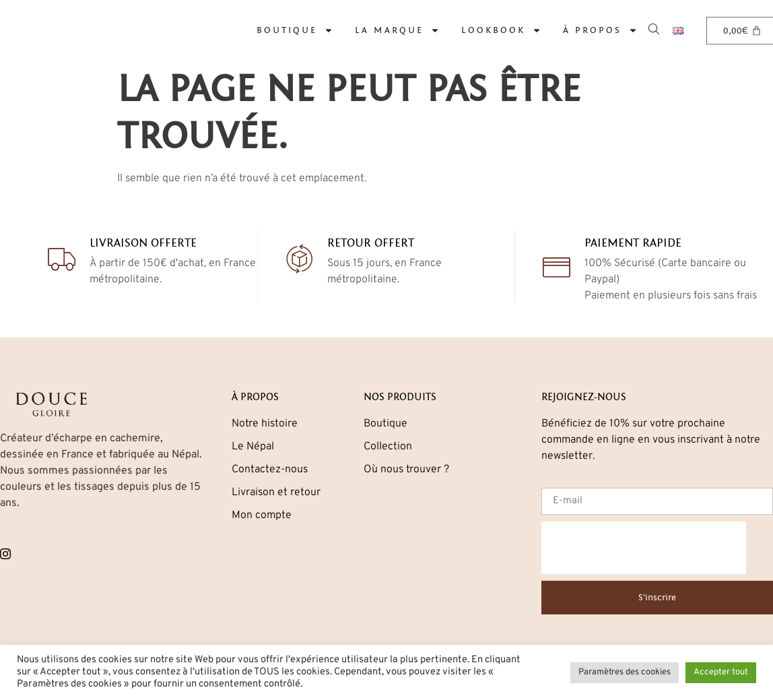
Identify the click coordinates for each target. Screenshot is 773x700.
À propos (600, 30)
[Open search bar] (655, 28)
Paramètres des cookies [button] (625, 672)
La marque (397, 30)
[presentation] (644, 548)
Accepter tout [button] (721, 672)
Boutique (295, 30)
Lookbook (501, 30)
